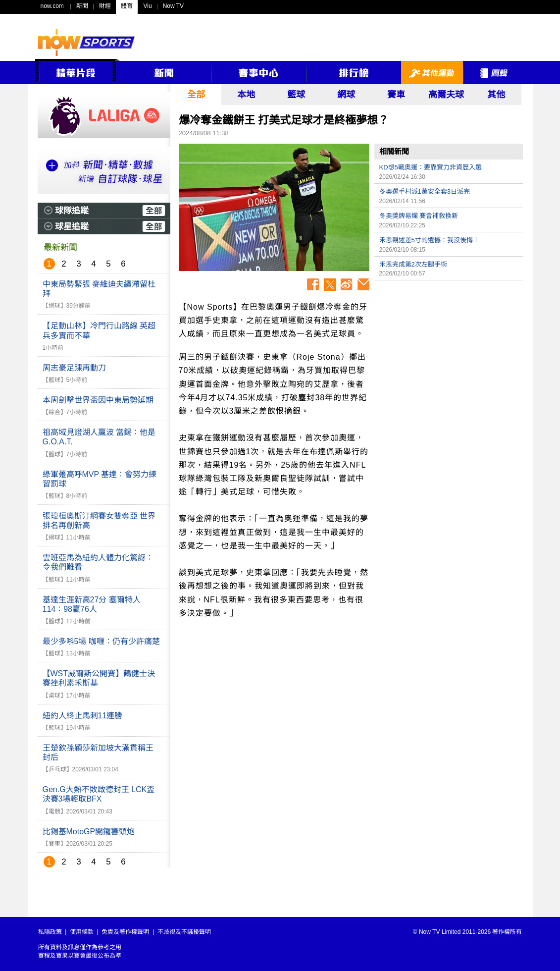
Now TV (173, 6)
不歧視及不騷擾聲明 (184, 932)
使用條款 (82, 932)
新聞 (82, 6)
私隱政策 (50, 932)
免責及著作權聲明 (125, 932)
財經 (105, 6)
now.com (52, 6)
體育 (127, 6)
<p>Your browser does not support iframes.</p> (449, 355)
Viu (148, 6)
